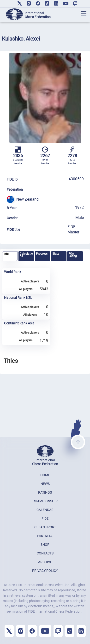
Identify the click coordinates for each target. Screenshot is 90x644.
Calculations (26, 255)
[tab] (10, 256)
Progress (42, 254)
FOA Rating (73, 255)
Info (6, 254)
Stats (56, 254)
